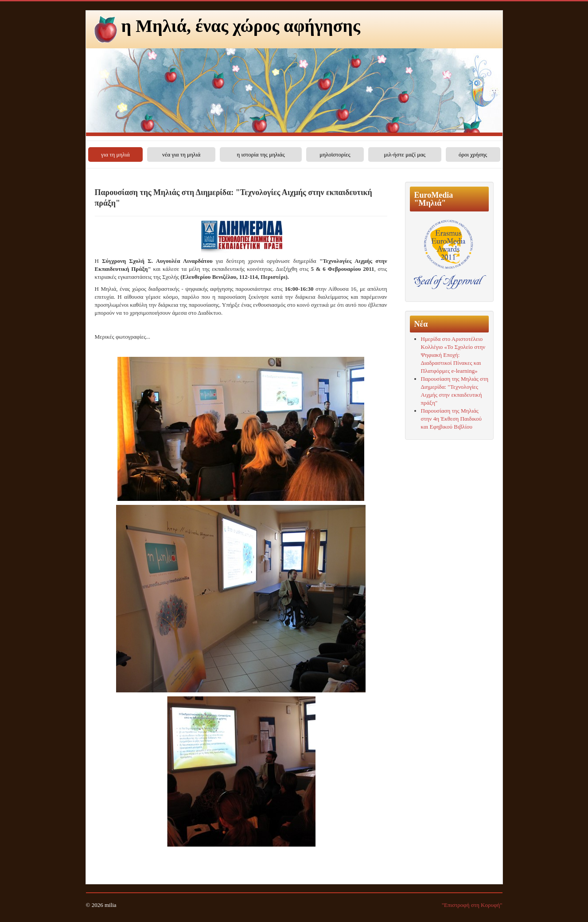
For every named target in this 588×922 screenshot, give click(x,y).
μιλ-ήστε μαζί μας (405, 154)
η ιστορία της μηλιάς (261, 154)
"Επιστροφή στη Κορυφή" (472, 905)
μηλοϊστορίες (335, 154)
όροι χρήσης (473, 154)
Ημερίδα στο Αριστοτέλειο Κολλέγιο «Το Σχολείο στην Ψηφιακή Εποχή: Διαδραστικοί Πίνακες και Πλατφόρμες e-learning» (453, 355)
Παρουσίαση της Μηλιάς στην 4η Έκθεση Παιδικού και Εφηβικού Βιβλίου (452, 419)
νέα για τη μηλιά (181, 154)
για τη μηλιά (115, 154)
